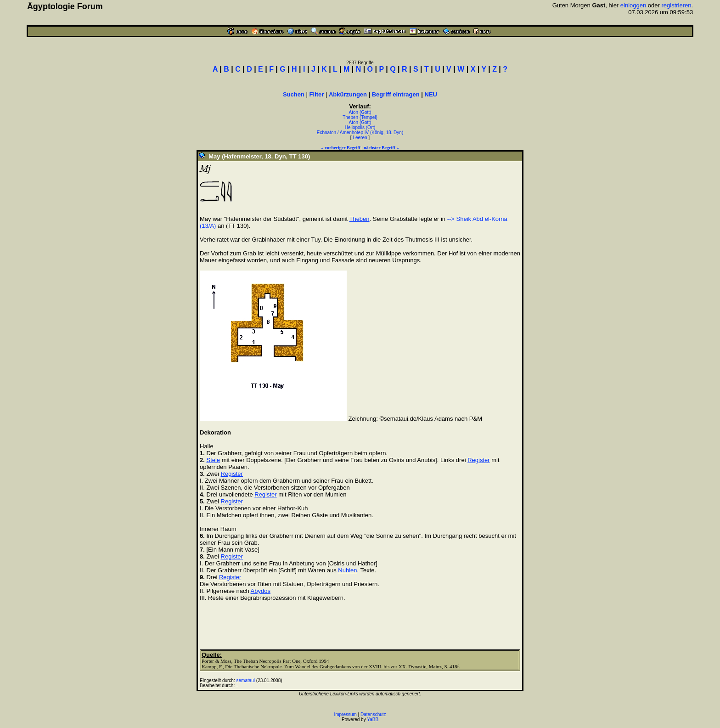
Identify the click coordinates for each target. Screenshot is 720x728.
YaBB (373, 720)
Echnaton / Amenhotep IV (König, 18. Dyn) (360, 133)
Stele (213, 460)
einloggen (633, 5)
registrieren (676, 5)
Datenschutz (373, 714)
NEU (431, 94)
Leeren (360, 138)
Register (478, 460)
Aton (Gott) (360, 112)
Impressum (345, 714)
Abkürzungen (348, 94)
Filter (317, 94)
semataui (246, 680)
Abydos (261, 591)
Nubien (347, 570)
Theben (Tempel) (360, 117)
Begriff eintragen (396, 94)
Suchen (294, 94)
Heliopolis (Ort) (360, 127)
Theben (359, 219)
